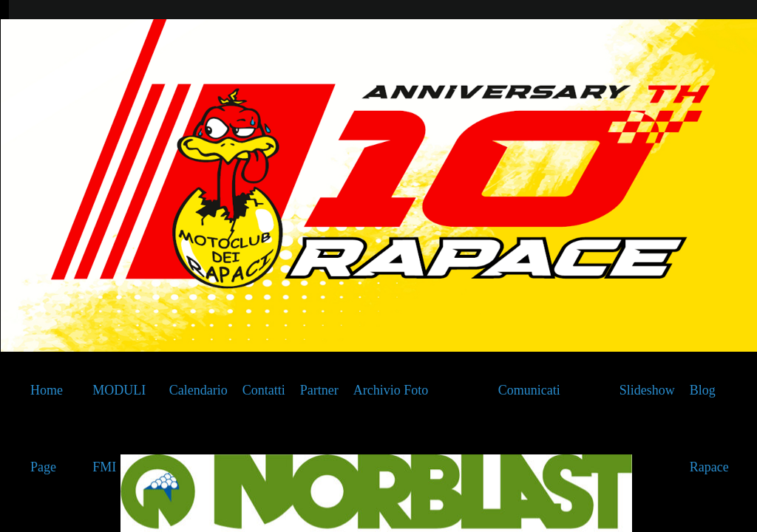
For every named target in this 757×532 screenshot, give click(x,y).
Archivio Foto (391, 390)
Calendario (198, 390)
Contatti (264, 390)
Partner (319, 390)
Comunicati (529, 390)
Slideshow (647, 390)
